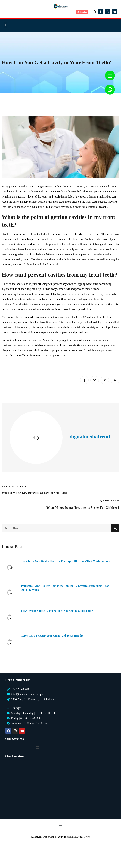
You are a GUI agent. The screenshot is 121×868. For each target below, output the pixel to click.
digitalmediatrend (90, 436)
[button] (95, 12)
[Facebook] (84, 380)
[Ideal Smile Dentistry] (60, 788)
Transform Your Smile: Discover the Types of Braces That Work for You (66, 561)
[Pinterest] (115, 380)
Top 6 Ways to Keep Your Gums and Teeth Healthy (52, 636)
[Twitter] (95, 380)
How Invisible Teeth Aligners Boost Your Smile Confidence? (57, 611)
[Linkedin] (105, 380)
